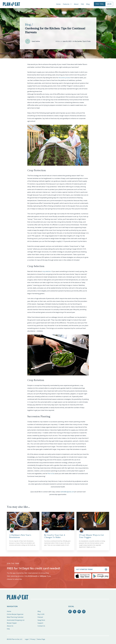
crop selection (47, 271)
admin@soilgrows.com (67, 492)
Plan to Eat (51, 473)
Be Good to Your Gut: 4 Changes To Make (55, 536)
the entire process (65, 78)
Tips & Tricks (87, 41)
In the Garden (77, 41)
